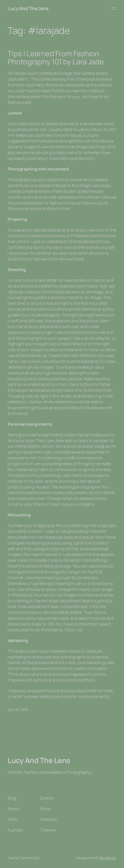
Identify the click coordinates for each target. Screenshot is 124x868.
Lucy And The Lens (28, 8)
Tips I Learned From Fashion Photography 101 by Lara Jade (56, 58)
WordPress (108, 858)
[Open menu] (113, 8)
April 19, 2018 (18, 710)
